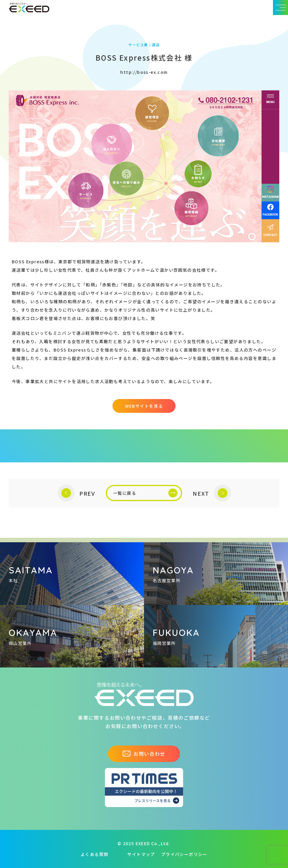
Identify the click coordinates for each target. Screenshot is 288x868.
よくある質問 (94, 854)
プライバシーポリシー (184, 854)
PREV (77, 493)
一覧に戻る (145, 493)
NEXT (212, 493)
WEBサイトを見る (144, 406)
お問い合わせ (144, 754)
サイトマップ (141, 854)
